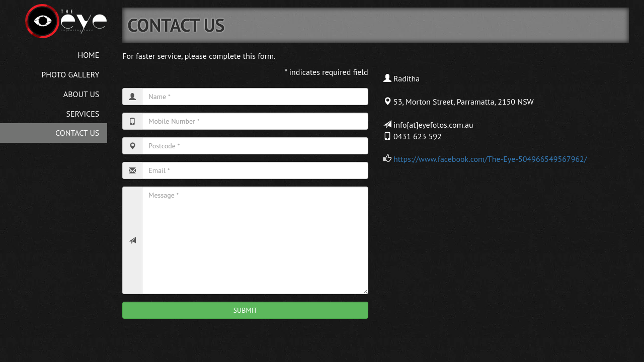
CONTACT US (77, 133)
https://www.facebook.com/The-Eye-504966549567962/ (490, 159)
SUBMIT (246, 310)
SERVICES (83, 114)
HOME (88, 55)
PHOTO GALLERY (70, 74)
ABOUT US (82, 94)
